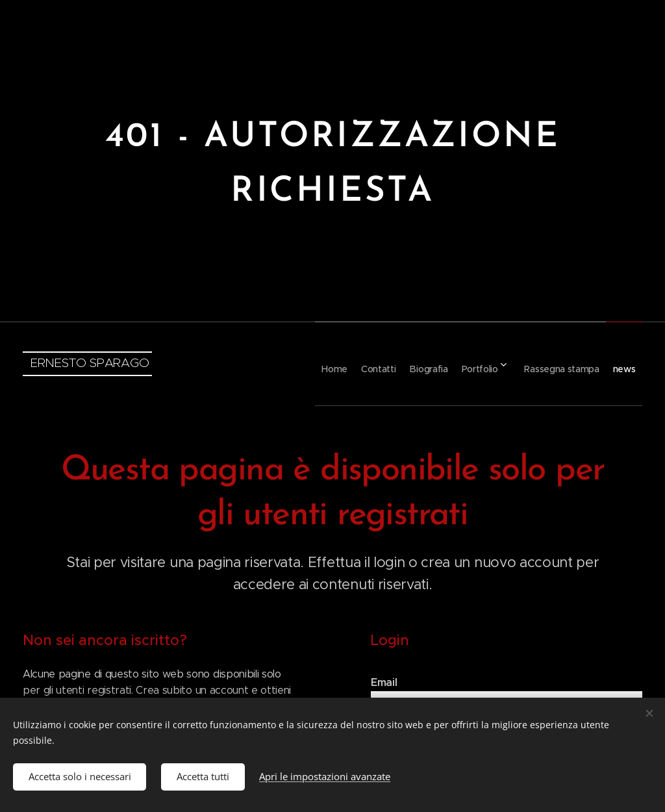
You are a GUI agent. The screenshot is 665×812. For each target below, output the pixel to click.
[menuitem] (276, 364)
